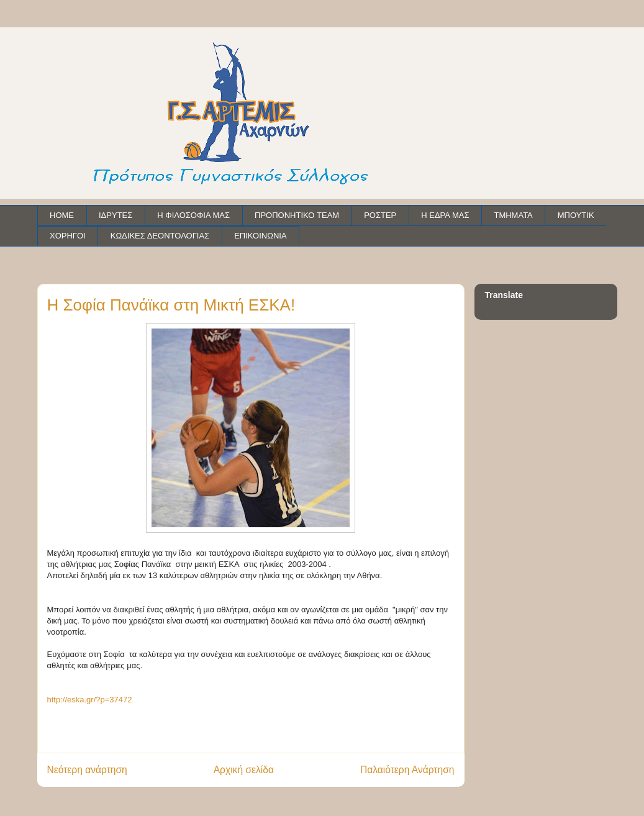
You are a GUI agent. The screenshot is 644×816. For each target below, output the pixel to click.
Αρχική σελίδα (244, 770)
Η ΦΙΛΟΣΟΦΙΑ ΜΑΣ (193, 215)
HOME (62, 215)
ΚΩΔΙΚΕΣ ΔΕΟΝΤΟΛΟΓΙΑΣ (160, 236)
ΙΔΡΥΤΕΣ (116, 215)
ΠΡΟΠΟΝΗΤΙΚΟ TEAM (297, 215)
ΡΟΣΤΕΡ (380, 215)
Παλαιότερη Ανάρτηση (407, 770)
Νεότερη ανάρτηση (87, 770)
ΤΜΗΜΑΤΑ (513, 215)
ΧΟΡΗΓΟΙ (68, 236)
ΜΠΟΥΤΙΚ (576, 215)
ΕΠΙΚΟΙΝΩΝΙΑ (260, 236)
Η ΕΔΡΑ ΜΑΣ (445, 215)
